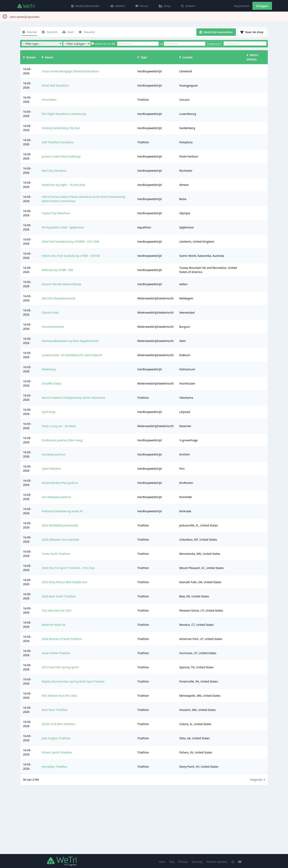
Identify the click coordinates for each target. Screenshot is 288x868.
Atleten (118, 6)
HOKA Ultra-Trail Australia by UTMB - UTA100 (71, 256)
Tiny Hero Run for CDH (56, 610)
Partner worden (217, 862)
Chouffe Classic (52, 383)
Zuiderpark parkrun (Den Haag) (62, 440)
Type (142, 57)
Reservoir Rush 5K (53, 625)
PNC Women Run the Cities (59, 696)
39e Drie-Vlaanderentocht (58, 298)
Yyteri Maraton (51, 469)
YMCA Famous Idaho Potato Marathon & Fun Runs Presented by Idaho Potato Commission (83, 199)
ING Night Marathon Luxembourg (64, 114)
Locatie (186, 57)
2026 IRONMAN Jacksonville (60, 525)
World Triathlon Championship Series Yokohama (73, 398)
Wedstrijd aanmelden (216, 32)
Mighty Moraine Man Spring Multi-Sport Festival (73, 681)
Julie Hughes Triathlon (56, 738)
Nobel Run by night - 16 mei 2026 (63, 185)
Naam (47, 57)
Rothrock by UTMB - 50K (57, 270)
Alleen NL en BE (105, 44)
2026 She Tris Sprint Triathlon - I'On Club (68, 568)
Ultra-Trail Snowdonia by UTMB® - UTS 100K (70, 242)
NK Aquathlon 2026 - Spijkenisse (63, 227)
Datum (29, 57)
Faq (172, 862)
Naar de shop (252, 32)
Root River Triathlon (55, 710)
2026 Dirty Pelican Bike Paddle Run (64, 582)
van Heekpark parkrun (56, 497)
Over (162, 862)
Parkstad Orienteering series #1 (62, 511)
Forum (142, 6)
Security (197, 862)
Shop (165, 6)
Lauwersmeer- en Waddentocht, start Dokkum (72, 355)
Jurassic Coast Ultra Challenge (61, 156)
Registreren (242, 6)
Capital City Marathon (56, 213)
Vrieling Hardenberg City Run (61, 128)
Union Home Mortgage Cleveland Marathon (70, 71)
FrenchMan (49, 100)
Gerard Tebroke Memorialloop (61, 284)
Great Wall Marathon (55, 85)
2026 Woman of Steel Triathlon (62, 639)
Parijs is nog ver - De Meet (59, 426)
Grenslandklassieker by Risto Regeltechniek (70, 341)
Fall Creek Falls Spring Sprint (60, 667)
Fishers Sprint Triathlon (57, 752)
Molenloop (49, 369)
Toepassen (214, 44)
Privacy (183, 862)
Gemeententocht (53, 327)
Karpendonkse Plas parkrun (60, 483)
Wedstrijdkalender (85, 6)
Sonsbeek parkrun (54, 454)
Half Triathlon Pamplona (57, 142)
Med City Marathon (54, 171)
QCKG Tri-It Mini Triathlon (58, 724)
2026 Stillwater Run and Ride (60, 540)
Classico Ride (50, 312)
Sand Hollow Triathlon (56, 653)
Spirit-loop (48, 412)
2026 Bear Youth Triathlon (59, 596)
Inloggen (262, 6)
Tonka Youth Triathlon (56, 554)
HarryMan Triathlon (54, 767)
